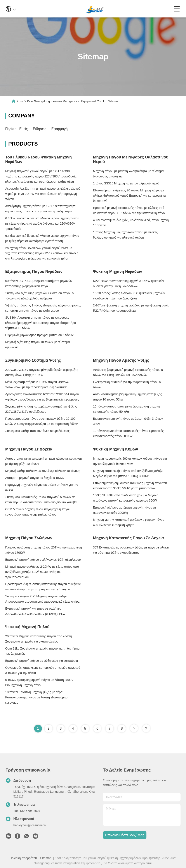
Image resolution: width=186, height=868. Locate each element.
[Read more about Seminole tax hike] (134, 728)
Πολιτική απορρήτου (23, 858)
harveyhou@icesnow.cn (30, 825)
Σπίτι (20, 101)
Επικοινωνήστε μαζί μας (125, 835)
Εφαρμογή (59, 129)
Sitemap (46, 858)
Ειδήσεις (40, 129)
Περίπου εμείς (17, 129)
